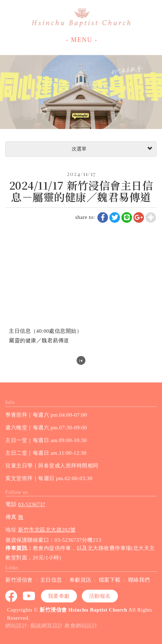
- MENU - (82, 40)
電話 (11, 504)
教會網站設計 (81, 626)
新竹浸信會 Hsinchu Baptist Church (81, 18)
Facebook (12, 596)
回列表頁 (81, 360)
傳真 (11, 517)
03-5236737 (32, 504)
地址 (11, 530)
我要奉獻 (59, 596)
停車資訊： (19, 548)
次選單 (111, 149)
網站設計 (16, 626)
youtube (29, 596)
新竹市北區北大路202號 (47, 530)
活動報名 (100, 596)
